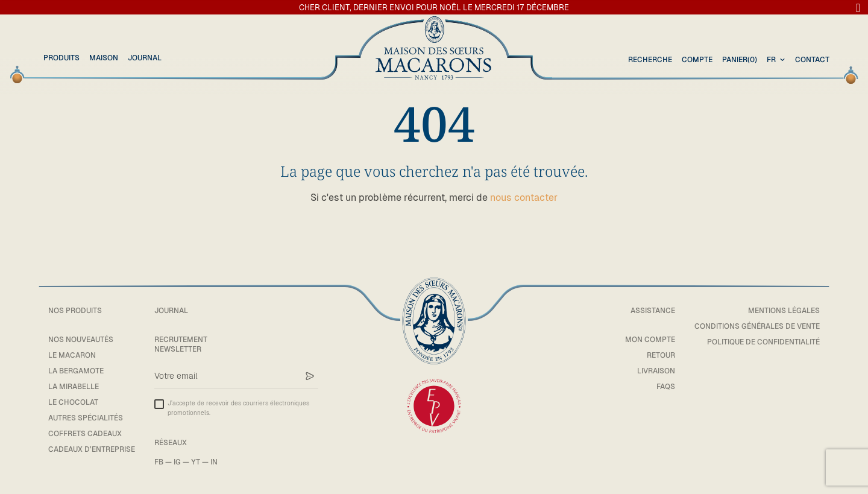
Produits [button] (61, 58)
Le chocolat (73, 402)
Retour (661, 355)
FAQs (666, 387)
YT (196, 462)
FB (159, 462)
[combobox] (777, 60)
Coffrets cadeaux (85, 434)
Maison (104, 58)
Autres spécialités (86, 418)
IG (177, 462)
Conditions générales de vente (757, 326)
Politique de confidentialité (763, 342)
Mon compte (650, 340)
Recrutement (181, 340)
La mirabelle (74, 387)
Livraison (656, 371)
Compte (697, 60)
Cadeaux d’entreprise (92, 449)
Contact (812, 60)
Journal (145, 58)
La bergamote (76, 371)
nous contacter (524, 198)
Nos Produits (75, 311)
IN (214, 462)
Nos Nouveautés (81, 340)
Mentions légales (784, 311)
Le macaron (72, 355)
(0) (740, 60)
